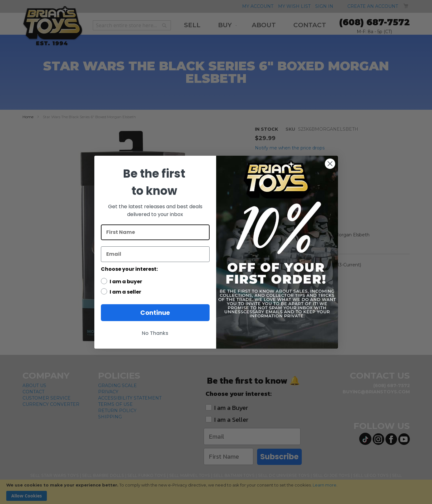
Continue (155, 313)
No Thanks (155, 333)
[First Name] (155, 232)
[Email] (155, 254)
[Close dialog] (330, 164)
